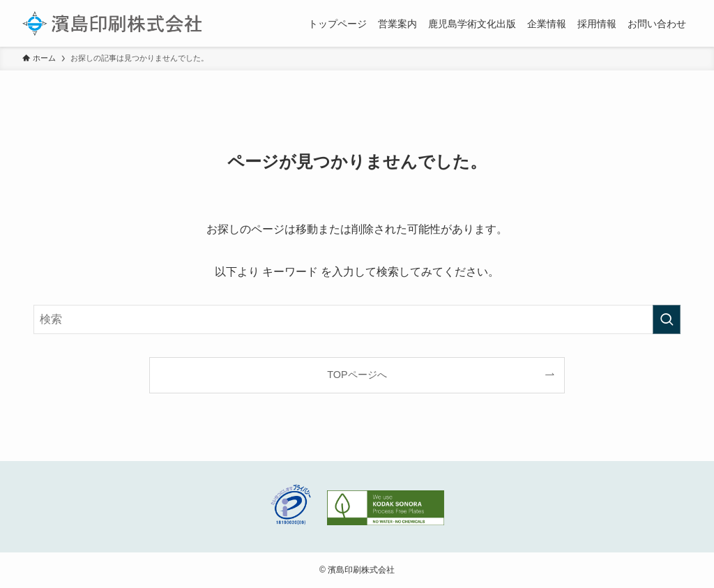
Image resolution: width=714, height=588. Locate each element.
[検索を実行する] (667, 319)
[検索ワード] (357, 319)
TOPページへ (357, 375)
